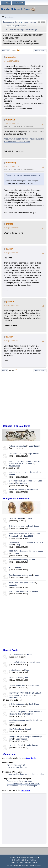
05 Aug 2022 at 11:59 (11, 228)
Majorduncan (34, 446)
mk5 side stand (15, 670)
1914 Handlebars (16, 518)
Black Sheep (34, 526)
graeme (10, 302)
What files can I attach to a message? (22, 786)
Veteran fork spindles (18, 446)
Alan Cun (11, 120)
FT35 (11, 567)
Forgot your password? (16, 765)
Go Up (5, 370)
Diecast (28, 729)
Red (26, 678)
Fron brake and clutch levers (21, 575)
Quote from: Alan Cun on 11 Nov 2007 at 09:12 (24, 175)
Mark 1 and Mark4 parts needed (22, 583)
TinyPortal (12, 857)
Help (18, 857)
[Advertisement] (24, 622)
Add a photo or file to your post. (19, 781)
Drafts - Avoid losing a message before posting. (26, 774)
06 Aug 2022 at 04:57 (11, 253)
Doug (18, 545)
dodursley (11, 57)
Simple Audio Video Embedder (21, 863)
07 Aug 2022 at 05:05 (11, 306)
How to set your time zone (17, 767)
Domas (10, 224)
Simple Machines (30, 860)
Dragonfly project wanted (19, 591)
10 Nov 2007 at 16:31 (11, 61)
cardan (10, 249)
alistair (12, 474)
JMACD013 (28, 536)
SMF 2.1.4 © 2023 (18, 860)
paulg (37, 575)
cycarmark (16, 553)
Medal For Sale (16, 678)
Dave (33, 560)
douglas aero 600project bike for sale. (24, 472)
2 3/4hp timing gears (17, 526)
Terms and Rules (26, 857)
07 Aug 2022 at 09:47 (11, 341)
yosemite (13, 585)
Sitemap (35, 863)
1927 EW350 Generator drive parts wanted (26, 551)
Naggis (35, 591)
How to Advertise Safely (19, 560)
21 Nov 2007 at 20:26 (11, 167)
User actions (40, 50)
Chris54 (29, 518)
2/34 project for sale (17, 454)
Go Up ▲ (36, 857)
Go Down (6, 50)
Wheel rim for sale (16, 489)
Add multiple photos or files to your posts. (23, 783)
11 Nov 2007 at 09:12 (11, 124)
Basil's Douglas (16, 729)
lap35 (19, 567)
